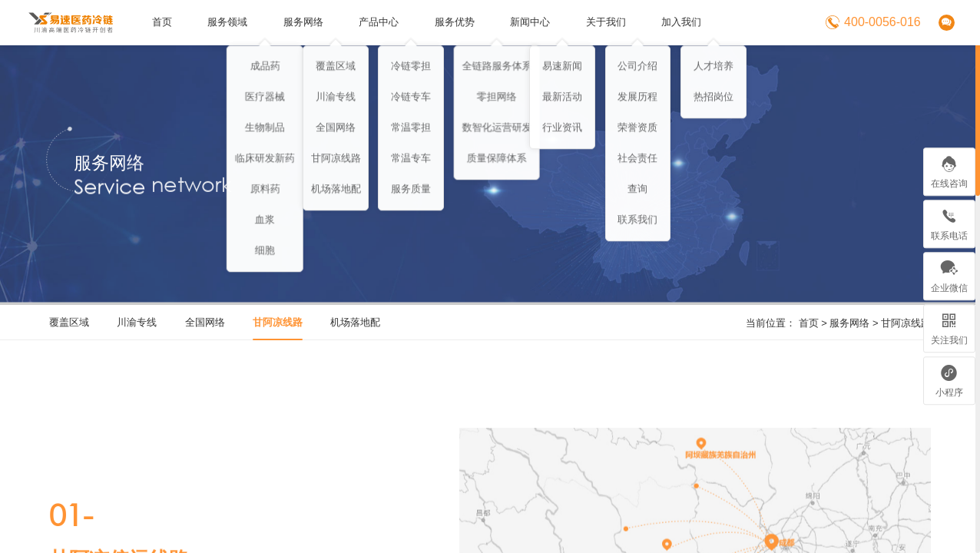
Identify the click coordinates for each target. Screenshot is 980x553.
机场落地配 (355, 322)
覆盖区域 (69, 322)
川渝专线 (137, 322)
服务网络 (849, 323)
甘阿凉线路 (906, 323)
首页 (809, 323)
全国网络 (205, 322)
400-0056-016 (873, 22)
